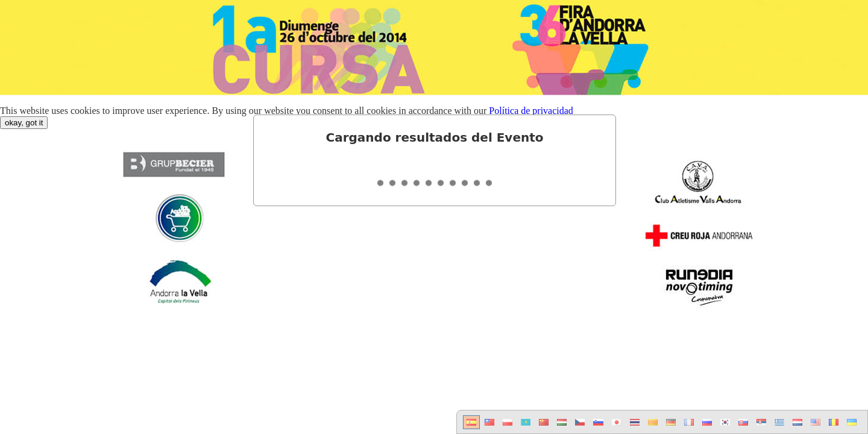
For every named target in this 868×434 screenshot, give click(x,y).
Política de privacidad (531, 111)
